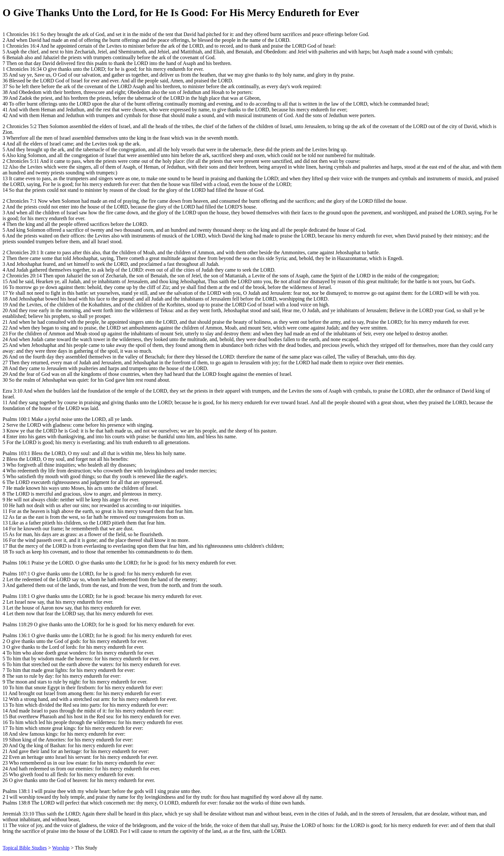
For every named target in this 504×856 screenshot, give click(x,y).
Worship (61, 848)
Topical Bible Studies (25, 848)
